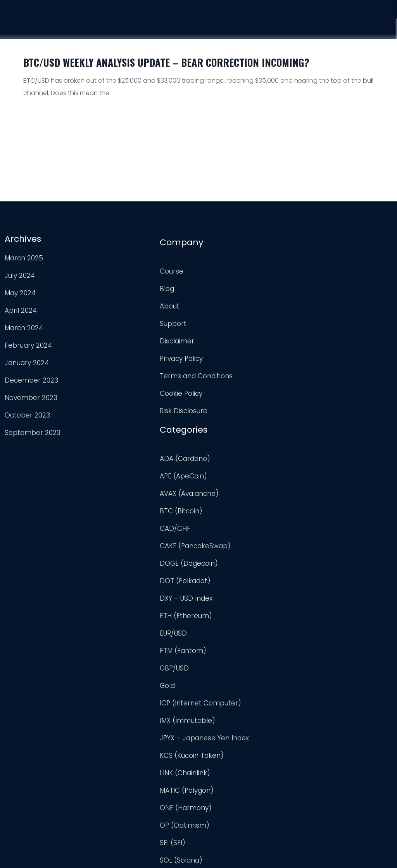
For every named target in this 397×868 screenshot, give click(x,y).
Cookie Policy (124, 388)
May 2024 (19, 291)
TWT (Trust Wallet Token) (244, 720)
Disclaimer (120, 336)
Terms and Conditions (140, 371)
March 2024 (23, 326)
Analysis (291, 25)
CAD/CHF (218, 336)
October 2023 (27, 413)
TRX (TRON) (221, 702)
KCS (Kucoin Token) (234, 563)
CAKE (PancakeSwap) (238, 353)
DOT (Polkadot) (228, 388)
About (113, 301)
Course (246, 24)
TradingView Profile (347, 277)
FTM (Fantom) (226, 458)
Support (337, 27)
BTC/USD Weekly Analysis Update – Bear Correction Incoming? (166, 62)
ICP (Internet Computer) (243, 510)
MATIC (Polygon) (229, 598)
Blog (110, 283)
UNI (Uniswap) (225, 755)
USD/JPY (216, 790)
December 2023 (31, 378)
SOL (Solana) (224, 667)
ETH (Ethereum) (229, 423)
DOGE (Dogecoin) (231, 371)
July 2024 (19, 274)
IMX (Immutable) (230, 528)
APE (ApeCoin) (226, 283)
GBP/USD (217, 475)
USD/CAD (217, 772)
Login (380, 28)
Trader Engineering (192, 853)
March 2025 (23, 256)
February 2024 (28, 343)
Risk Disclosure (127, 405)
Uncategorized (226, 737)
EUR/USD (216, 440)
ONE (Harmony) (228, 615)
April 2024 (20, 308)
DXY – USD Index (229, 405)
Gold (210, 493)
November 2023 (30, 396)
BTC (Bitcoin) (224, 318)
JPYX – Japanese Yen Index (247, 545)
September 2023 (32, 431)
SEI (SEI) (215, 650)
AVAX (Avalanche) (232, 301)
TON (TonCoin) (227, 685)
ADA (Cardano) (228, 266)
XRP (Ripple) (222, 807)
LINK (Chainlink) (228, 580)
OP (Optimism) (227, 632)
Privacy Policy (125, 353)
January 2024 (26, 361)
